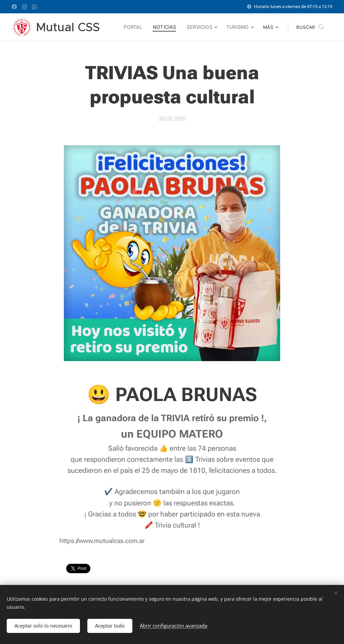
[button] (310, 27)
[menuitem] (136, 27)
